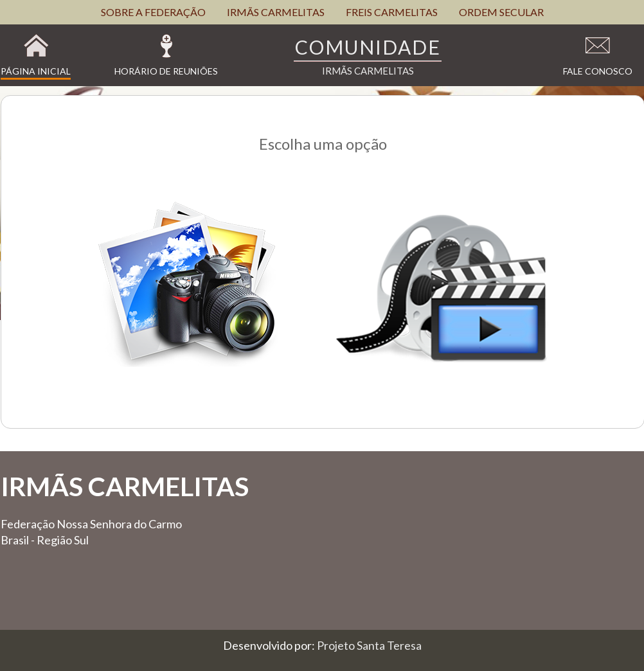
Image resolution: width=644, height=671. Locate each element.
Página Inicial (36, 71)
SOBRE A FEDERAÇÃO (153, 12)
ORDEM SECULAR (501, 12)
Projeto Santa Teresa (369, 645)
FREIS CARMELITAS (392, 12)
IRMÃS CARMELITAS (276, 12)
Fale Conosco (598, 71)
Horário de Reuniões (166, 71)
